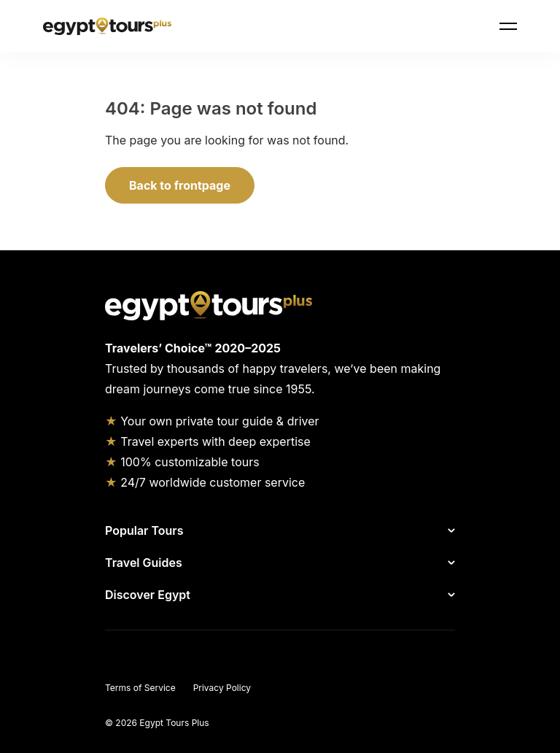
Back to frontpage (180, 185)
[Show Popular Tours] (322, 530)
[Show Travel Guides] (322, 563)
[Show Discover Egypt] (326, 595)
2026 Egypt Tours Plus (162, 723)
